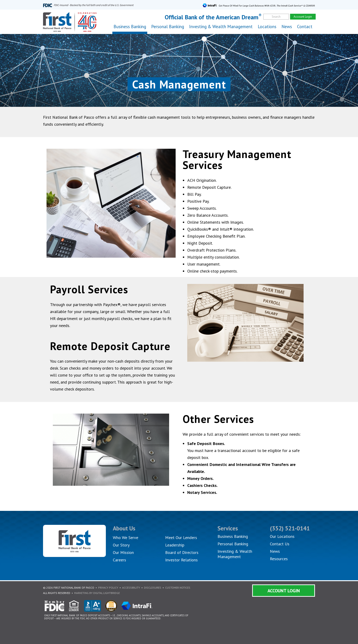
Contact (305, 27)
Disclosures (153, 588)
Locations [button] (267, 27)
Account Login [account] (303, 17)
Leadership (175, 545)
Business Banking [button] (130, 27)
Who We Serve (125, 538)
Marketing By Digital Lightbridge (97, 593)
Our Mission (123, 552)
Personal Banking (233, 544)
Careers (119, 560)
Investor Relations (181, 560)
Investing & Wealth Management (221, 27)
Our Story (121, 545)
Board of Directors (182, 552)
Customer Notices (178, 588)
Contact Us (280, 544)
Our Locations (282, 536)
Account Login (284, 591)
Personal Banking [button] (168, 27)
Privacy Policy (108, 588)
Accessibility (131, 588)
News (287, 27)
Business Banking (233, 536)
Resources (279, 559)
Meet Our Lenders (181, 538)
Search (276, 17)
